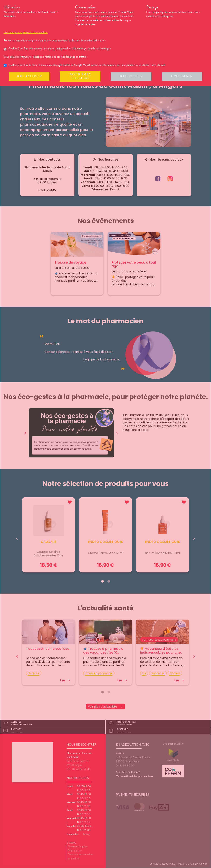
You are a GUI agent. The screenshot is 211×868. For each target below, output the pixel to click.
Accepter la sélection (80, 76)
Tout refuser (131, 76)
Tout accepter (29, 76)
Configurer (182, 76)
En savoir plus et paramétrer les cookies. (26, 32)
